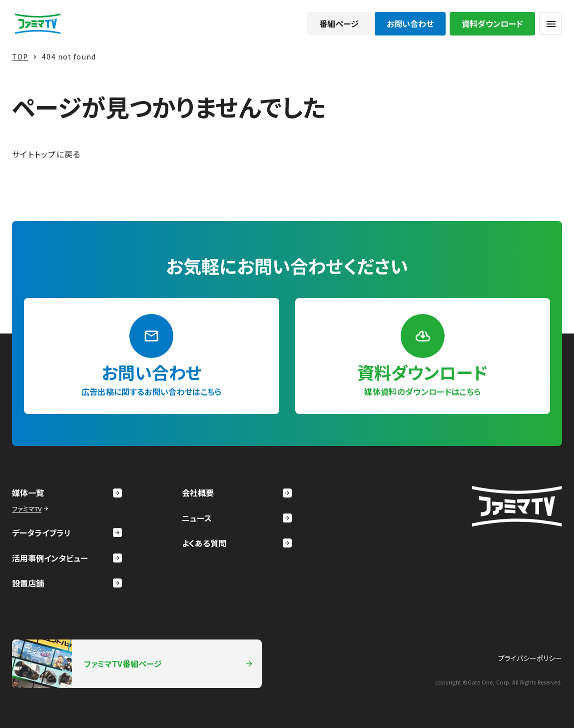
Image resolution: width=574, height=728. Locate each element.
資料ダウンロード (492, 23)
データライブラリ (67, 532)
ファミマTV (31, 509)
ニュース (237, 518)
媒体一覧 (67, 492)
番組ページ (339, 23)
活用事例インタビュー (67, 558)
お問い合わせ (410, 23)
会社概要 (237, 492)
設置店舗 (67, 583)
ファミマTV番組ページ (133, 663)
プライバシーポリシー (530, 658)
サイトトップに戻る (46, 154)
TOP (20, 56)
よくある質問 (237, 543)
